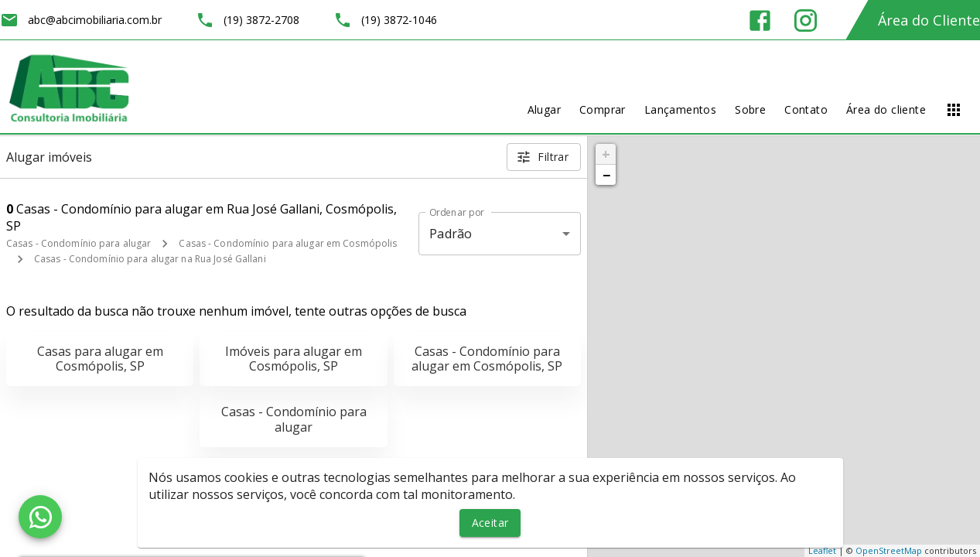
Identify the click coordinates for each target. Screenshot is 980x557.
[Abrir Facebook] (760, 21)
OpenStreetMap (889, 550)
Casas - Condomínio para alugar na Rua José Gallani (150, 259)
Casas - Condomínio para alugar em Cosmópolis (288, 243)
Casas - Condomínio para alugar (79, 243)
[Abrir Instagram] (806, 21)
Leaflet (822, 550)
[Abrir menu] (954, 110)
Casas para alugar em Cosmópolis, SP (100, 359)
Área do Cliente (929, 20)
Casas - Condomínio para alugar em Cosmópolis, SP (487, 359)
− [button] (606, 175)
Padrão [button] (451, 234)
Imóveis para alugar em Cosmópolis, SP (294, 359)
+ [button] (606, 154)
